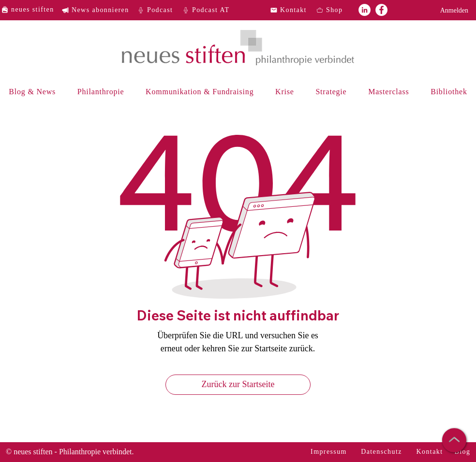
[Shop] (337, 10)
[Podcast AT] (209, 10)
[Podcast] (158, 10)
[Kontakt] (291, 10)
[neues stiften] (31, 9)
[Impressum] (330, 452)
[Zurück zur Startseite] (238, 385)
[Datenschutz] (382, 452)
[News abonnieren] (99, 10)
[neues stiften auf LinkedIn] (364, 10)
